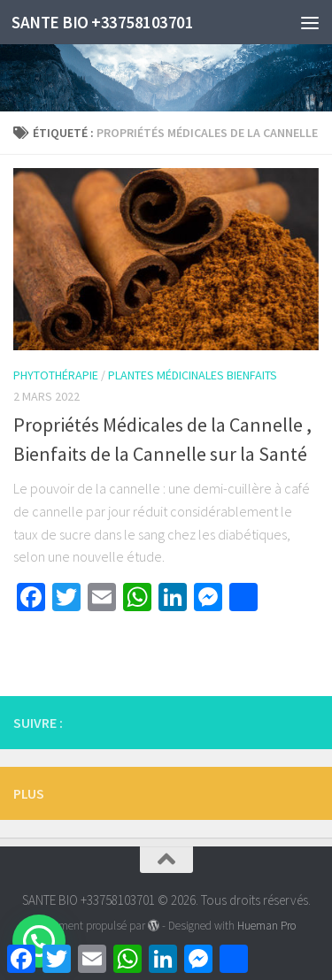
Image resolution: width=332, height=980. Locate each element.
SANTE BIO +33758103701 (102, 22)
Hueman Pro (266, 926)
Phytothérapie (56, 375)
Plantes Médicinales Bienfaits (193, 375)
